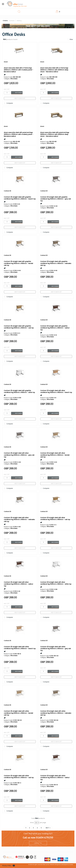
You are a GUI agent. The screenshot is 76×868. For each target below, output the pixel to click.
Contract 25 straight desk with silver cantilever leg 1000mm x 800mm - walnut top (18, 584)
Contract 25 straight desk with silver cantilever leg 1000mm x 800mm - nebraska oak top (19, 519)
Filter (71, 39)
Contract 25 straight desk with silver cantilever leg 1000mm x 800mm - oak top (55, 519)
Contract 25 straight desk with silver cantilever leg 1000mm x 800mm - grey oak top (19, 455)
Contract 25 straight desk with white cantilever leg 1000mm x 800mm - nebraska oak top (56, 713)
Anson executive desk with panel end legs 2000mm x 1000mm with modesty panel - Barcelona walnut (19, 134)
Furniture (12, 21)
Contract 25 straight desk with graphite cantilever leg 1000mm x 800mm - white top (19, 391)
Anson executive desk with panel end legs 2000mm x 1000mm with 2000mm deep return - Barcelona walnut (55, 134)
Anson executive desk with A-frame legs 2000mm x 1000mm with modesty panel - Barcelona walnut (19, 70)
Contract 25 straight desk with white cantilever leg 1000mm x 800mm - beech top (20, 648)
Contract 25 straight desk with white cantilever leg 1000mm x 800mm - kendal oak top (18, 713)
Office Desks (14, 79)
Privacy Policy (7, 866)
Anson (6, 62)
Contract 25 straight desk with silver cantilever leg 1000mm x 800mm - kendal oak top (55, 455)
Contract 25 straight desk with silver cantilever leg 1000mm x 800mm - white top (56, 583)
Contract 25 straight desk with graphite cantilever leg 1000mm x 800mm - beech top (20, 198)
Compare (8, 103)
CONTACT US (38, 843)
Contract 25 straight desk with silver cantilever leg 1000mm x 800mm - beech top (56, 391)
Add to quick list (20, 98)
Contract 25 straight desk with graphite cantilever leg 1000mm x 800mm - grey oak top (56, 199)
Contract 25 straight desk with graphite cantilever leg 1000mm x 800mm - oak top (19, 327)
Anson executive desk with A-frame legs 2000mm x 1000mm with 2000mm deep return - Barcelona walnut (54, 70)
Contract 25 (7, 191)
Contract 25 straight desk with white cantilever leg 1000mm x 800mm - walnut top (55, 778)
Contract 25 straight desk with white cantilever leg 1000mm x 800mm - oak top (19, 777)
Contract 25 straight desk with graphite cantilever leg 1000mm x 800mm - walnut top (55, 328)
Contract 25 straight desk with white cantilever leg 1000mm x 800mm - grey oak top (56, 649)
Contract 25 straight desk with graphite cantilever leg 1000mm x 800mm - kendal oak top (18, 263)
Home (5, 21)
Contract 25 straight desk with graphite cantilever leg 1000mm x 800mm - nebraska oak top (56, 263)
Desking (19, 21)
